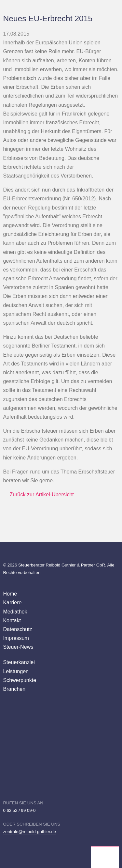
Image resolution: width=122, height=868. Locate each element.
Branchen (14, 689)
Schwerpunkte (20, 680)
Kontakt (12, 620)
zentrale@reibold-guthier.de (29, 832)
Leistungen (16, 671)
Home (10, 594)
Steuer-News (18, 647)
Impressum (16, 638)
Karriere (12, 602)
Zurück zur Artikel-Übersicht (41, 494)
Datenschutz (17, 629)
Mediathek (15, 612)
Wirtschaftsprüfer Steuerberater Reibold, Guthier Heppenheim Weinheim (105, 857)
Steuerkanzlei (19, 662)
